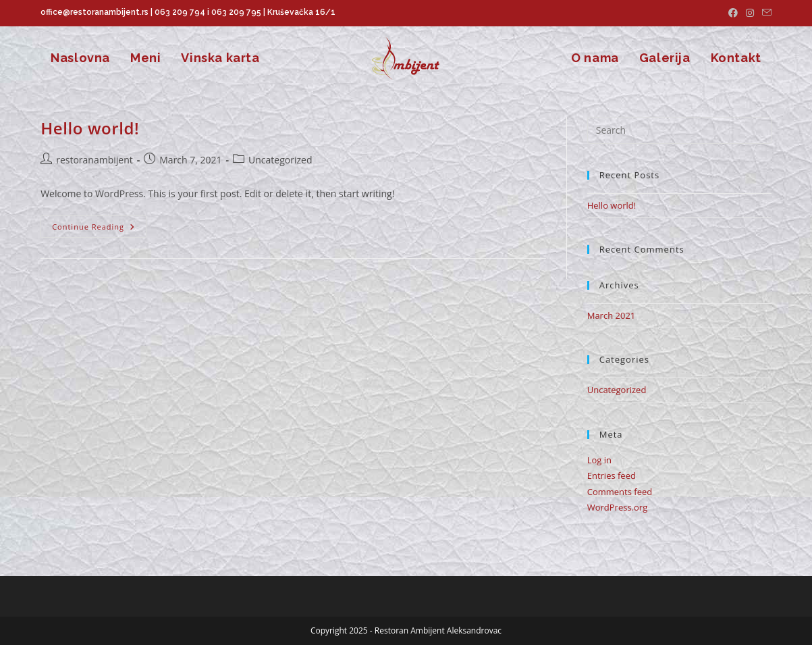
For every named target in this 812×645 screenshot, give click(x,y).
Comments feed (620, 492)
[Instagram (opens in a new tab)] (750, 13)
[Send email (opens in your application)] (765, 13)
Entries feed (612, 475)
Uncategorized (617, 390)
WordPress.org (618, 507)
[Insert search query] (679, 130)
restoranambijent (94, 160)
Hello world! (90, 128)
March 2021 (612, 315)
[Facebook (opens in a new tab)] (733, 13)
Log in (599, 460)
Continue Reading (99, 229)
